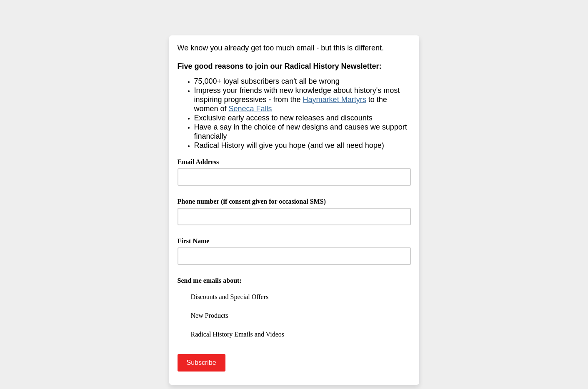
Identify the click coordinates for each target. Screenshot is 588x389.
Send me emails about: (210, 281)
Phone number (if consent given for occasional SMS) (252, 201)
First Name (194, 241)
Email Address (201, 161)
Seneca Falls (250, 109)
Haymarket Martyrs (335, 100)
